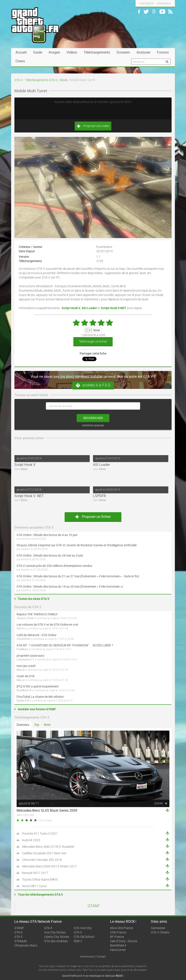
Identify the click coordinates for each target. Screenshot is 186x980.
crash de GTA (26, 676)
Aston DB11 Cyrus (34, 886)
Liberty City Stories (57, 937)
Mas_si (21, 670)
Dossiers (123, 52)
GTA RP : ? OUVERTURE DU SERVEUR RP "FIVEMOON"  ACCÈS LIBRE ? (65, 645)
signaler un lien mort (93, 349)
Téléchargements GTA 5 (41, 80)
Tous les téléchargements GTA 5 (40, 895)
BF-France (117, 937)
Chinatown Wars (26, 945)
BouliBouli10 (24, 690)
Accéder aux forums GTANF (37, 709)
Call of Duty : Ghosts (124, 941)
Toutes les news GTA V (34, 599)
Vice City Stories (55, 932)
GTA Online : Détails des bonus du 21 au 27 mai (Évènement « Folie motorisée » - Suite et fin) (78, 576)
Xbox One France (121, 928)
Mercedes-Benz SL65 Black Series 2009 (47, 810)
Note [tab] (47, 725)
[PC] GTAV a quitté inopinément (38, 686)
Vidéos (72, 52)
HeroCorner (118, 950)
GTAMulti (21, 941)
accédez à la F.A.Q (93, 385)
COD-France (118, 932)
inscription (147, 3)
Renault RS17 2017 (35, 873)
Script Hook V (25, 465)
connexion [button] (164, 3)
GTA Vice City (83, 928)
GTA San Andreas (56, 941)
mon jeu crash (26, 666)
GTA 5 (18, 937)
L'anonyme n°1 (25, 660)
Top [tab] (37, 725)
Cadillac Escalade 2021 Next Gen (44, 853)
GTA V (19, 80)
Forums (163, 52)
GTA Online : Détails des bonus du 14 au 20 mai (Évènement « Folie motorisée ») (70, 587)
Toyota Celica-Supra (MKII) (40, 879)
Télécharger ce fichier (93, 341)
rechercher (93, 418)
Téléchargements (97, 52)
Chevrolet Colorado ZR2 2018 (42, 860)
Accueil (21, 52)
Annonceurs (87, 957)
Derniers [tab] (23, 725)
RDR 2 (78, 941)
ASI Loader (101, 465)
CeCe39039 (23, 639)
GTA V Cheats (160, 932)
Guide (38, 52)
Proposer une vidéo (93, 126)
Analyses (143, 52)
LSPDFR (99, 496)
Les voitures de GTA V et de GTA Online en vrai (47, 625)
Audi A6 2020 (31, 840)
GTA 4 (48, 928)
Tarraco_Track (25, 618)
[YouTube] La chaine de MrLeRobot (40, 697)
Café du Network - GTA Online (36, 635)
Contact (101, 957)
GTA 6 (18, 932)
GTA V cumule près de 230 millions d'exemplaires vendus (54, 566)
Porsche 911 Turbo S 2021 (40, 834)
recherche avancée (93, 425)
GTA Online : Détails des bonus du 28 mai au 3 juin (50, 555)
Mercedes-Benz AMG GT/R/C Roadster (48, 847)
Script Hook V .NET (29, 496)
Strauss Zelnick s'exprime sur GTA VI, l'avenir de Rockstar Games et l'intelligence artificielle (77, 545)
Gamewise (158, 928)
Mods (64, 80)
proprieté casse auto (30, 656)
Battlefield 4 (118, 945)
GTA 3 (78, 932)
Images (54, 52)
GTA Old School (84, 937)
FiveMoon (22, 649)
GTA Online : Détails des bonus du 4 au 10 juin (47, 535)
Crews (20, 61)
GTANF (94, 906)
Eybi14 (21, 628)
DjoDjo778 (23, 701)
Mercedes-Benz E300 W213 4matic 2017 (49, 866)
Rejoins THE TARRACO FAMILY (37, 614)
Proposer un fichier (93, 517)
